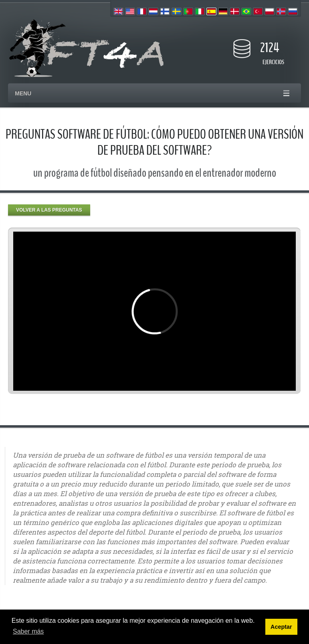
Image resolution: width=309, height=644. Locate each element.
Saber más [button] (28, 631)
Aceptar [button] (281, 627)
